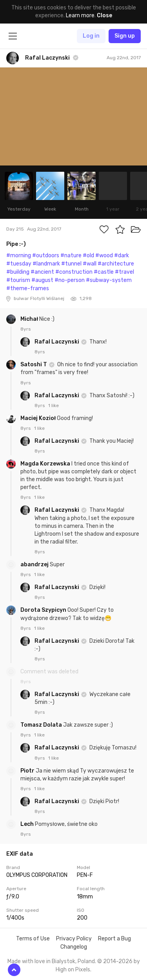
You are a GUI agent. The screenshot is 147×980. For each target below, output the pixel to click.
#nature (71, 255)
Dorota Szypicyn (44, 610)
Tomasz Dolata (42, 725)
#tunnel (71, 264)
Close (104, 15)
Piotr (28, 771)
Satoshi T (34, 365)
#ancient (42, 272)
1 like (54, 405)
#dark (122, 255)
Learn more (80, 15)
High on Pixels (73, 970)
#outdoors (46, 255)
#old (88, 255)
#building (18, 272)
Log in (91, 36)
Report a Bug (114, 939)
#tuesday (19, 264)
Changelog (74, 947)
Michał (30, 319)
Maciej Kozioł (39, 418)
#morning (19, 255)
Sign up (125, 36)
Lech (28, 824)
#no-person (70, 280)
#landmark (46, 264)
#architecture (116, 264)
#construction (74, 272)
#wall (90, 264)
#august (42, 280)
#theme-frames (28, 288)
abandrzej (35, 565)
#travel (124, 272)
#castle (104, 272)
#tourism (18, 280)
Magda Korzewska (46, 464)
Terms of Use (33, 939)
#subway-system (109, 280)
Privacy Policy (74, 939)
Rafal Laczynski (57, 342)
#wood (104, 255)
